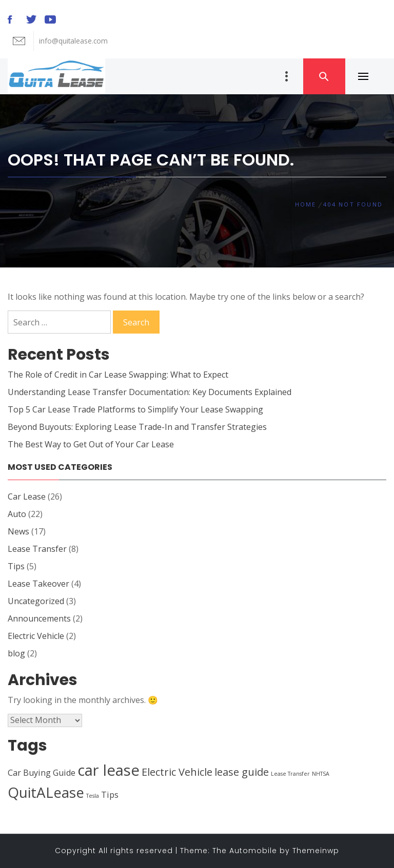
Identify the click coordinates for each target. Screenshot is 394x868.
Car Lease (27, 497)
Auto (17, 514)
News (18, 531)
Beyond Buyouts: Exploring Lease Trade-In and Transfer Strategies (137, 427)
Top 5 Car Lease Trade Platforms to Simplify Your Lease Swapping (135, 409)
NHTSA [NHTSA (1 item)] (321, 774)
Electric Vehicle (36, 636)
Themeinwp (316, 851)
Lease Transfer (37, 549)
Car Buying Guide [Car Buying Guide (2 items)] (42, 773)
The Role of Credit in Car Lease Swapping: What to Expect (118, 375)
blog (16, 653)
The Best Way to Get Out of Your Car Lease (91, 444)
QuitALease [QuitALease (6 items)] (46, 792)
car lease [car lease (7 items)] (109, 770)
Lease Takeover (38, 584)
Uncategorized (36, 601)
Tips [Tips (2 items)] (110, 795)
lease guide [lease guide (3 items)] (242, 772)
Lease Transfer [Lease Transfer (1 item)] (290, 774)
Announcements (39, 618)
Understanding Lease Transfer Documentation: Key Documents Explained (150, 392)
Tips (16, 566)
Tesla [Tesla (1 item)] (93, 796)
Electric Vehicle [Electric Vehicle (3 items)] (177, 772)
